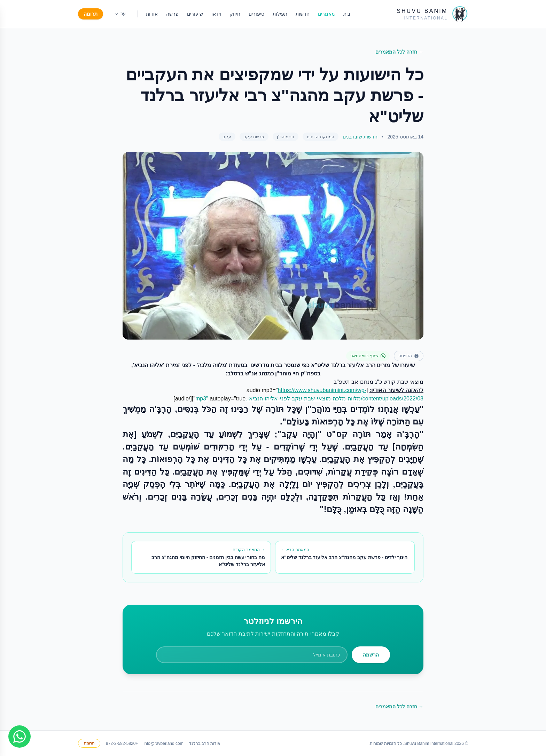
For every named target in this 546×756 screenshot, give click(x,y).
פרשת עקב (254, 137)
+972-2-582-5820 (122, 743)
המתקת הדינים (320, 137)
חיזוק (235, 14)
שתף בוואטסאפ (368, 356)
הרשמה (371, 655)
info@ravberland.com (163, 743)
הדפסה (409, 356)
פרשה (172, 14)
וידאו (216, 14)
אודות (152, 14)
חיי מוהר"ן (286, 137)
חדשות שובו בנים (360, 137)
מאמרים (326, 14)
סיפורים (256, 14)
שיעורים (195, 14)
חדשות (303, 14)
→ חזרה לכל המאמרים (399, 52)
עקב (227, 137)
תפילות (280, 14)
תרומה (91, 14)
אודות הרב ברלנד (205, 743)
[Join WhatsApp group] (19, 737)
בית (347, 14)
